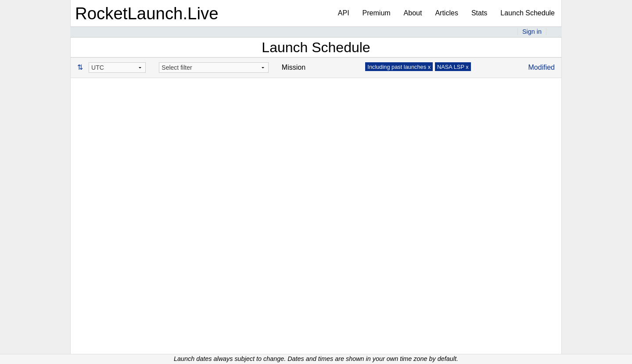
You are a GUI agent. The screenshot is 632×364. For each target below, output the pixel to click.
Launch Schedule (528, 13)
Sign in (532, 32)
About (413, 13)
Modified (542, 67)
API (344, 13)
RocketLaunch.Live (147, 13)
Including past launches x (399, 67)
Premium (377, 13)
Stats (479, 13)
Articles (446, 13)
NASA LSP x (453, 67)
